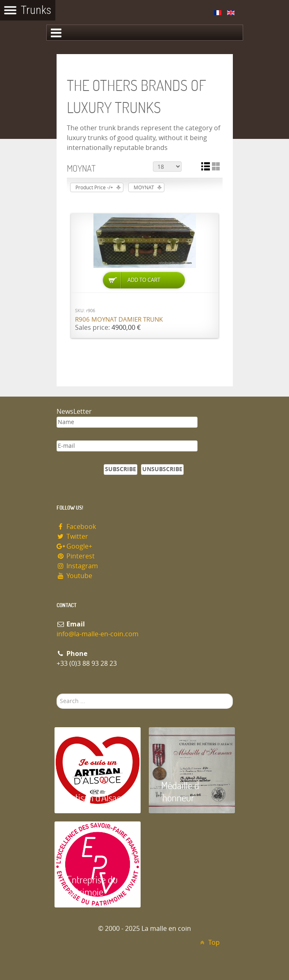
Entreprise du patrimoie (92, 886)
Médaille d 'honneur (180, 791)
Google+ (75, 546)
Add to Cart (144, 280)
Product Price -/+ (94, 188)
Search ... (57, 694)
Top (209, 943)
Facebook (76, 527)
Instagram (77, 566)
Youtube (75, 576)
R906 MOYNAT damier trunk (119, 320)
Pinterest (76, 556)
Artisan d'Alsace (96, 797)
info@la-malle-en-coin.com (98, 634)
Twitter (73, 537)
